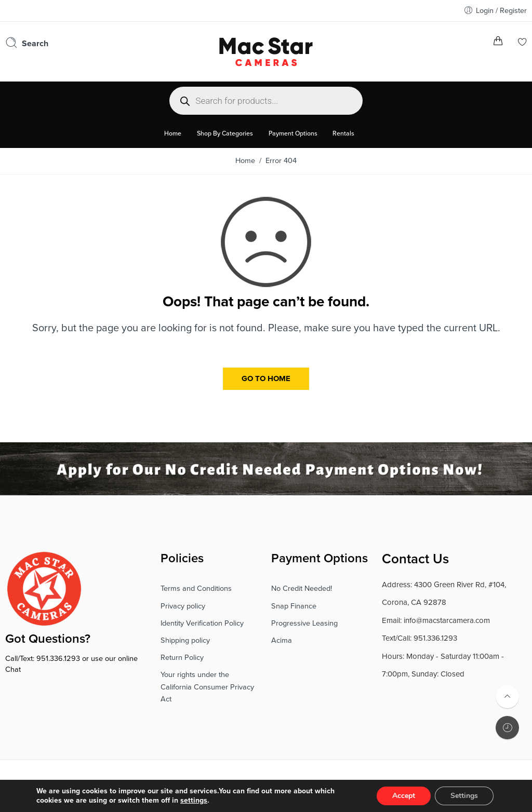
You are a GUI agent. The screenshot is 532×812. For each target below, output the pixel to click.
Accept (404, 796)
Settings (464, 796)
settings (194, 800)
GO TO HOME (266, 378)
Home (245, 161)
